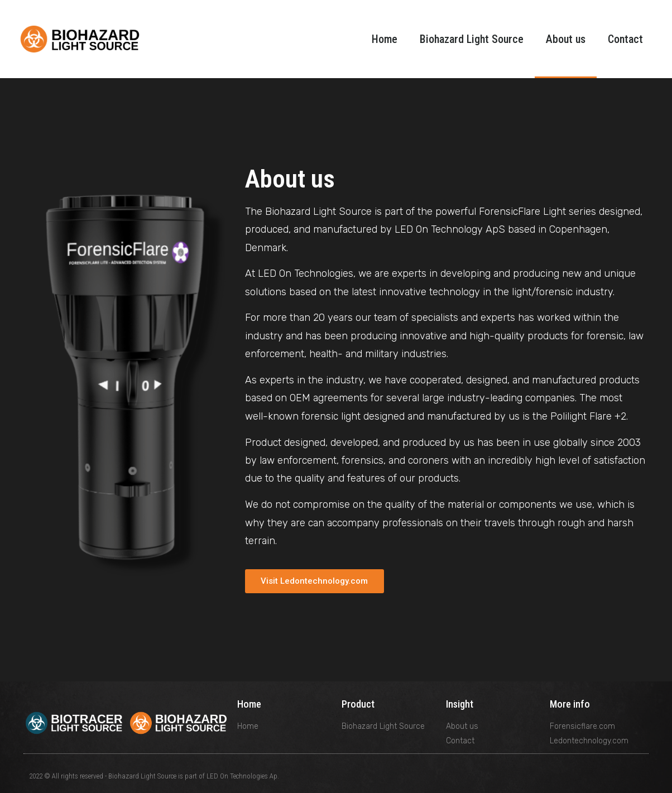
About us (566, 39)
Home (385, 39)
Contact (625, 39)
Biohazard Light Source (472, 39)
